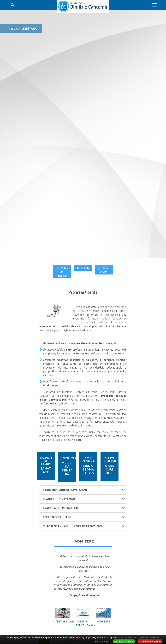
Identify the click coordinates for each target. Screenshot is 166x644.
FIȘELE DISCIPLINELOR (84, 517)
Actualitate (83, 268)
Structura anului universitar (84, 490)
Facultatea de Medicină (62, 272)
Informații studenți (104, 270)
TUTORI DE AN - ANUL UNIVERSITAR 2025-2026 (84, 526)
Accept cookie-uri (124, 641)
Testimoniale (62, 622)
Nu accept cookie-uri (150, 641)
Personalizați (102, 641)
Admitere (104, 622)
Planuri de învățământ (84, 499)
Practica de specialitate (84, 508)
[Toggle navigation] (154, 5)
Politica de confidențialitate (147, 637)
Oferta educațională (83, 623)
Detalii (128, 637)
